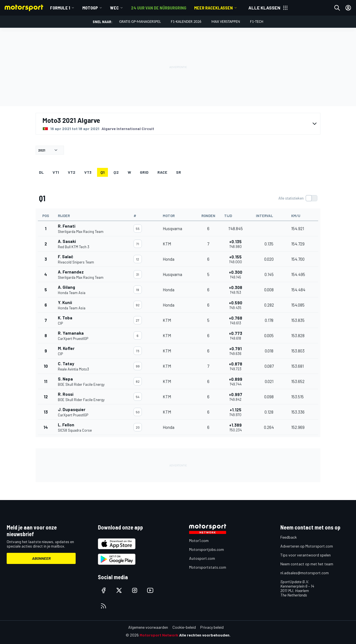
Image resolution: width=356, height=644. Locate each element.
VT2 (72, 172)
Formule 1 (60, 8)
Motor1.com (199, 540)
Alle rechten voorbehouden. (205, 635)
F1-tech (257, 22)
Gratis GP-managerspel (140, 22)
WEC (114, 8)
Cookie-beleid (184, 627)
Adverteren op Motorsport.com (307, 546)
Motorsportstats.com (208, 567)
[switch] (298, 198)
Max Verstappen (226, 22)
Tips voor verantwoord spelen (306, 555)
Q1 (102, 172)
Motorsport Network (159, 635)
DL (41, 172)
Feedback (289, 537)
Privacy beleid (212, 627)
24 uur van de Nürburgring (159, 8)
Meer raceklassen (213, 8)
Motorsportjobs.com (207, 549)
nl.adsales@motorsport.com (305, 573)
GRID (144, 172)
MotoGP (90, 8)
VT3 (88, 172)
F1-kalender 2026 (186, 22)
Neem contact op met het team (307, 564)
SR (179, 172)
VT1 (56, 172)
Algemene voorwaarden (148, 627)
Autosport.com (202, 558)
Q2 (116, 172)
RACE (162, 172)
